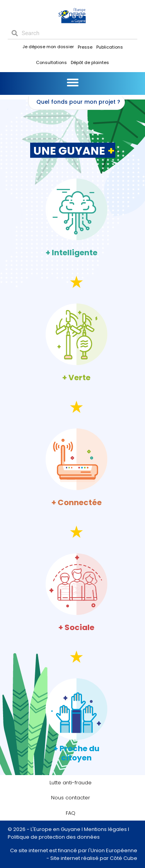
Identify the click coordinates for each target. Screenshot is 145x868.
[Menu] (73, 83)
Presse (85, 47)
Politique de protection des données (54, 837)
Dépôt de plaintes (90, 62)
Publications (110, 47)
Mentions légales (105, 829)
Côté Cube (124, 858)
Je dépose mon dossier (48, 47)
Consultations (51, 62)
